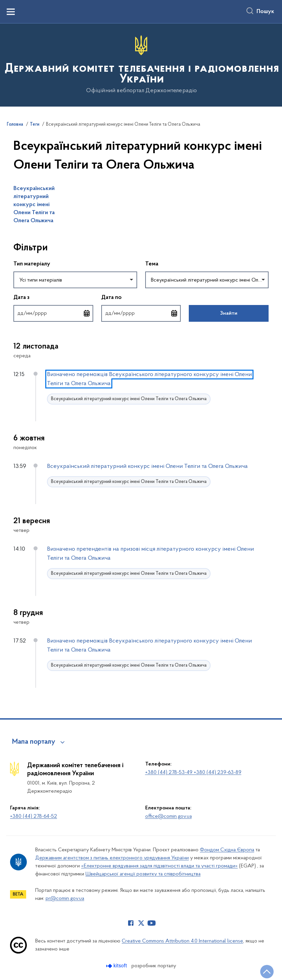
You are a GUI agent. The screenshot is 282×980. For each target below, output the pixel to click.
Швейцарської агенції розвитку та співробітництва (143, 874)
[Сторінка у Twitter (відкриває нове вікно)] (141, 923)
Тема (152, 264)
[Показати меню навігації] (11, 12)
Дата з (52, 297)
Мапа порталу (34, 742)
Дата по (141, 297)
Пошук (265, 12)
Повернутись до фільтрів (14, 326)
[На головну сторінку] (141, 65)
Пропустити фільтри (14, 234)
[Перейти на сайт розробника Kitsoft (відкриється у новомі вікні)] (117, 966)
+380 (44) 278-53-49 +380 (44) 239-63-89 (193, 773)
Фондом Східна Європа (227, 850)
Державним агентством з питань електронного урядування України (112, 858)
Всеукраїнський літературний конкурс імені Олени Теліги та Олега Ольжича (34, 205)
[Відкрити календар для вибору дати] (87, 313)
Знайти (229, 313)
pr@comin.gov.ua (65, 899)
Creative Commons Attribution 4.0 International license (182, 941)
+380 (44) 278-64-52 (34, 816)
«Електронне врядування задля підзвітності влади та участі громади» (159, 866)
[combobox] (75, 280)
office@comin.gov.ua (168, 816)
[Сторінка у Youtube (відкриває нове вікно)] (152, 923)
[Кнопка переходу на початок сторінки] (267, 972)
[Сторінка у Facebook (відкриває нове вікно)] (131, 923)
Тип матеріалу (32, 264)
